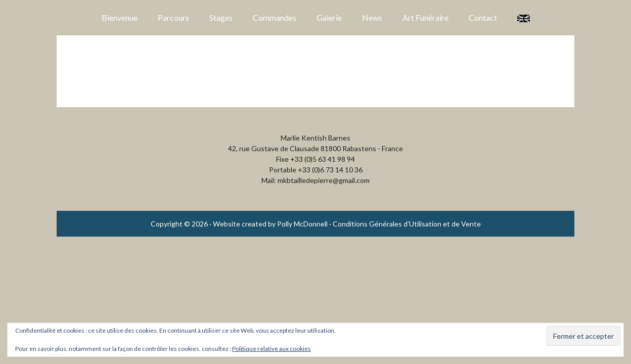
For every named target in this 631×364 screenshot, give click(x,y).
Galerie (329, 17)
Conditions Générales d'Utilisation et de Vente (407, 224)
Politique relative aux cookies (272, 349)
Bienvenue (120, 17)
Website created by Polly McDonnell (270, 224)
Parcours (173, 17)
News (372, 17)
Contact (483, 17)
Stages (221, 17)
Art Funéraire (425, 17)
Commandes (275, 17)
